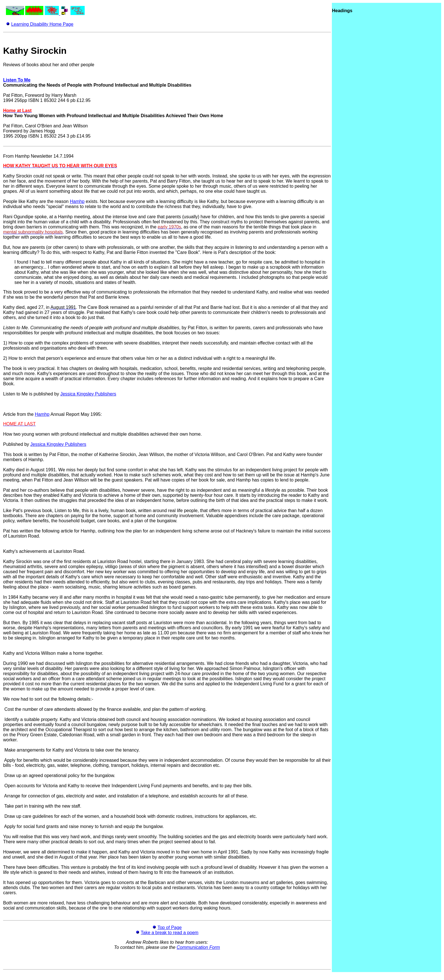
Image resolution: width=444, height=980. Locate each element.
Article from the (19, 414)
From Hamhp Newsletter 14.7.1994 (38, 156)
